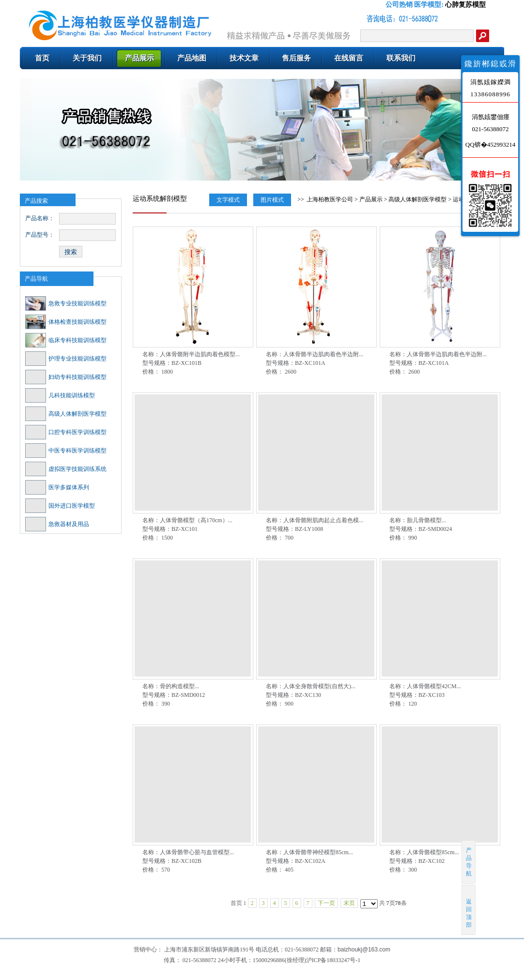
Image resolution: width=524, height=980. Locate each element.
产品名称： (40, 218)
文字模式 (228, 200)
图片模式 (272, 200)
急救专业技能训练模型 (66, 303)
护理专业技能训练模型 (66, 359)
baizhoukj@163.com (364, 950)
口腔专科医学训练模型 (66, 432)
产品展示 (371, 199)
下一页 (326, 903)
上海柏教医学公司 (330, 199)
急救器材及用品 (57, 524)
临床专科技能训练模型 (66, 340)
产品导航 (36, 279)
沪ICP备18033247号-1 (333, 960)
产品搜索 (36, 201)
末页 (349, 903)
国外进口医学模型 (60, 506)
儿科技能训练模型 (60, 395)
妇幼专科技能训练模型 (66, 377)
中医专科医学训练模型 (66, 451)
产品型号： (40, 235)
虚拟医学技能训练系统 (66, 469)
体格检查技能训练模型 (66, 322)
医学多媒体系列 (57, 487)
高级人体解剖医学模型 (66, 414)
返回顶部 (469, 910)
